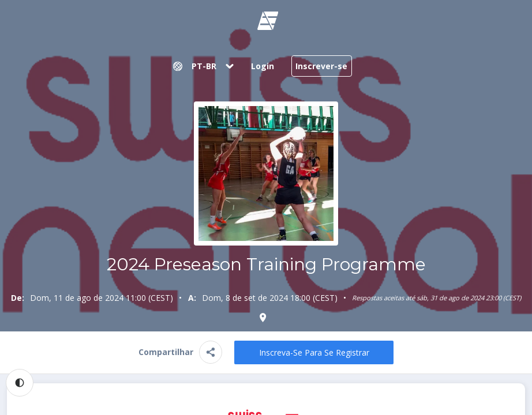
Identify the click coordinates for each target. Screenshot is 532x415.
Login (263, 66)
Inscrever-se (321, 66)
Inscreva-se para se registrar (314, 352)
